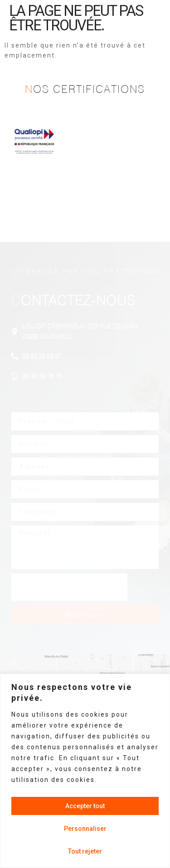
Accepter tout (85, 806)
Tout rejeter (85, 851)
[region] (85, 771)
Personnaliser (85, 829)
